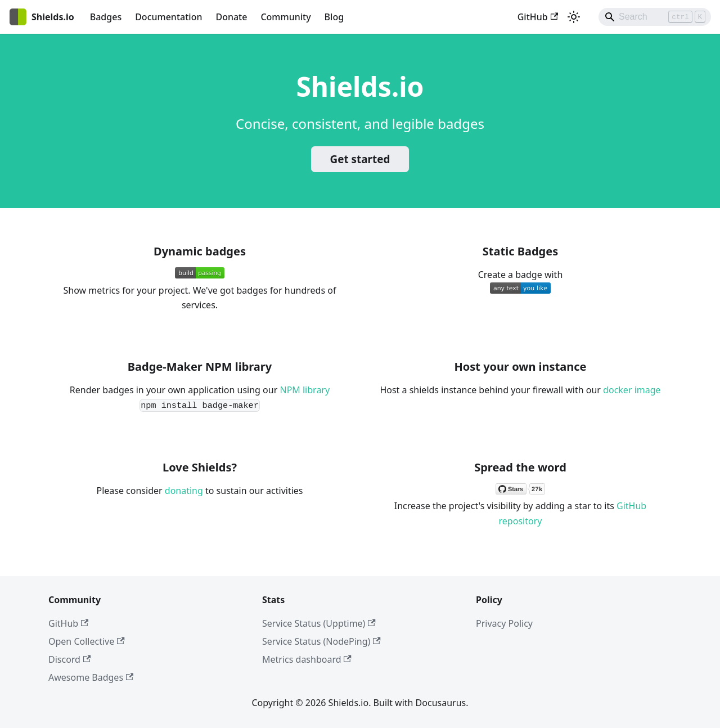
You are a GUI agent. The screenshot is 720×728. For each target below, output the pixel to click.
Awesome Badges (91, 677)
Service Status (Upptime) (319, 623)
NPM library (305, 390)
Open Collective (87, 641)
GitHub (538, 17)
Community (285, 17)
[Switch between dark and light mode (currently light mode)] (574, 17)
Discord (69, 659)
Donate (231, 17)
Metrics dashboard (307, 659)
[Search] (655, 17)
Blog (334, 17)
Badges (106, 17)
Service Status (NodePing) (321, 641)
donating (184, 491)
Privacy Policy (504, 623)
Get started (360, 159)
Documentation (168, 17)
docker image (632, 390)
